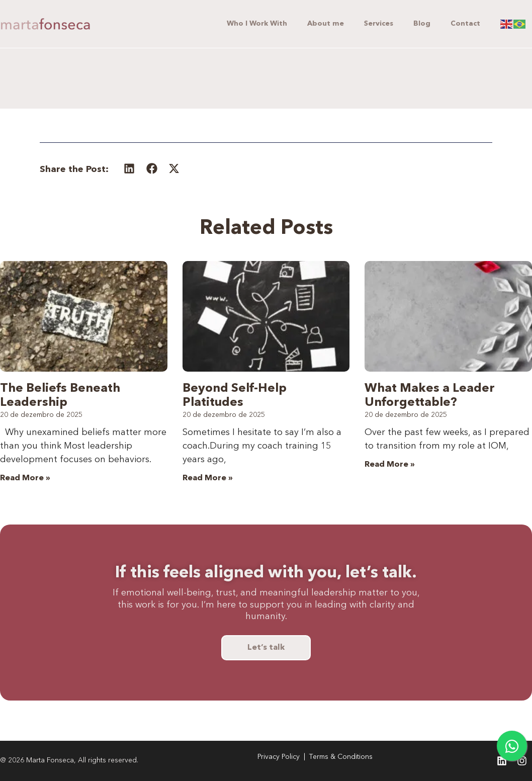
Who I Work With (257, 24)
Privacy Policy (279, 757)
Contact (465, 24)
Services (379, 24)
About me (326, 24)
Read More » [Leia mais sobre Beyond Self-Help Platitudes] (208, 478)
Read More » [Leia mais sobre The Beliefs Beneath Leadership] (25, 478)
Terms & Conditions (341, 757)
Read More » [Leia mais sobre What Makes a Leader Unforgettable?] (390, 465)
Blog (422, 24)
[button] (129, 169)
